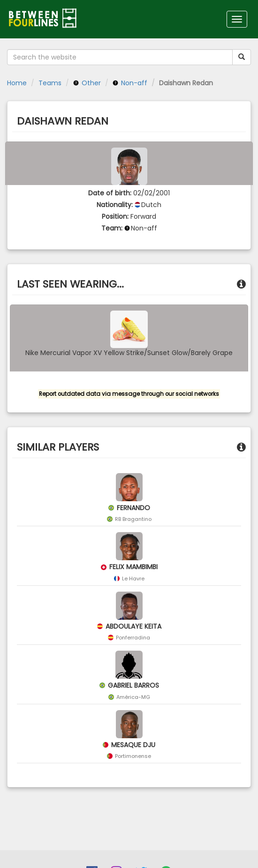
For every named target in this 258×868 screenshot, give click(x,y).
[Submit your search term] (242, 57)
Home (17, 83)
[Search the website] (120, 57)
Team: (112, 228)
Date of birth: (110, 193)
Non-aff (130, 83)
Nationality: (115, 205)
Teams (50, 83)
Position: (115, 216)
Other (87, 83)
